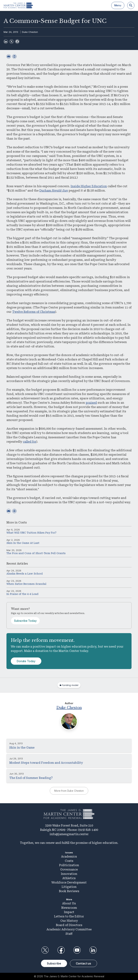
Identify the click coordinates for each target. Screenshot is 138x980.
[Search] (131, 5)
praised (91, 403)
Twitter (45, 950)
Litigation (69, 887)
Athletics (69, 878)
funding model (70, 685)
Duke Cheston (30, 32)
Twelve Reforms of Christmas (34, 312)
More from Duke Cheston (69, 791)
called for (30, 442)
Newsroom (69, 908)
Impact (69, 912)
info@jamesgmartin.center (69, 834)
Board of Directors (69, 925)
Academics (69, 857)
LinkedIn (93, 950)
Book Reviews (69, 891)
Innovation (69, 874)
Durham (54, 191)
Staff (69, 934)
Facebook (61, 950)
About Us (69, 903)
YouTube (77, 950)
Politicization (69, 865)
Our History (69, 921)
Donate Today (26, 661)
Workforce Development (69, 883)
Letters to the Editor (69, 916)
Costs (23, 522)
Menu (118, 5)
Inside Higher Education (89, 186)
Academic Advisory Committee (69, 929)
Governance (69, 870)
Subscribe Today (25, 621)
